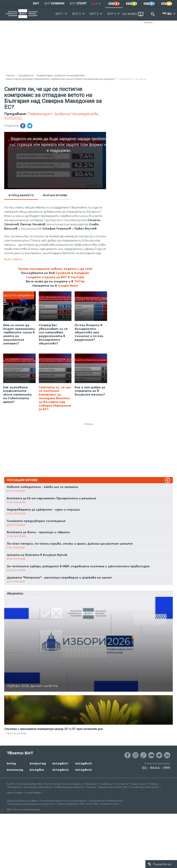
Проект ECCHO (110, 804)
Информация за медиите (69, 787)
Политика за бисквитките (105, 801)
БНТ (36, 3)
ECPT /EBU (93, 804)
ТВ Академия (14, 787)
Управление (106, 784)
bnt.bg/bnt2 (61, 770)
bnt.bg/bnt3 (84, 763)
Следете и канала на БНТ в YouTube (55, 277)
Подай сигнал (138, 784)
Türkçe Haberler (33, 793)
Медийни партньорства (113, 787)
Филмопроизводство (29, 784)
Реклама (148, 22)
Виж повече (13, 259)
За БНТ (11, 784)
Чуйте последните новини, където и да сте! (55, 269)
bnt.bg (11, 763)
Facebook (63, 273)
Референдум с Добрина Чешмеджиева (61, 75)
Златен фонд (53, 784)
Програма (91, 784)
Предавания (26, 75)
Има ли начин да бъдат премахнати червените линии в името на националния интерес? (61, 79)
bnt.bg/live (37, 770)
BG (170, 14)
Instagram (82, 273)
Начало (10, 75)
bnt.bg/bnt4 (84, 770)
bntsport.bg (38, 763)
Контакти (122, 784)
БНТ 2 (77, 14)
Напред (153, 784)
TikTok (79, 281)
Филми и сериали (73, 784)
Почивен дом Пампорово (144, 787)
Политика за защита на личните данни (64, 801)
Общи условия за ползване (22, 801)
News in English (15, 793)
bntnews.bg (15, 770)
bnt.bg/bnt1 (60, 763)
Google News (68, 286)
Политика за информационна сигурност (31, 804)
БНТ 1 (59, 14)
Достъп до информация (38, 787)
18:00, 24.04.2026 (17, 733)
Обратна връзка (67, 804)
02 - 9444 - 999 (156, 768)
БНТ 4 (112, 14)
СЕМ (82, 804)
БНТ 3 (94, 14)
